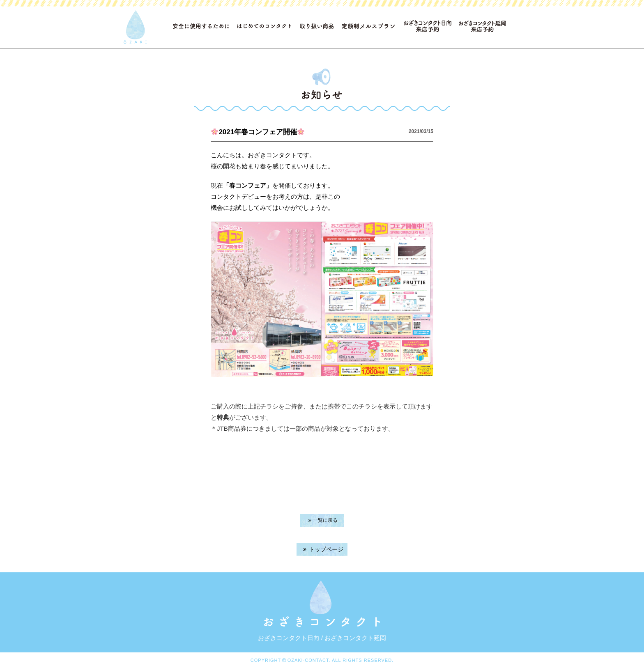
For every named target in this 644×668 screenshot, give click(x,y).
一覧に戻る (322, 520)
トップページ (322, 549)
